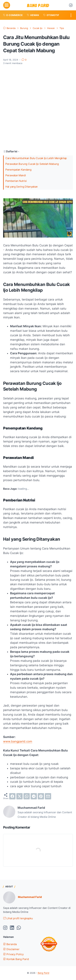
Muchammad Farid (30, 897)
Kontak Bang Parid (16, 959)
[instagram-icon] (5, 928)
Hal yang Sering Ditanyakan (22, 187)
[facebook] (12, 796)
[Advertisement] (38, 107)
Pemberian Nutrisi (16, 181)
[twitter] (19, 796)
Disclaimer (11, 949)
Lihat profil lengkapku (18, 918)
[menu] (7, 5)
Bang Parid (43, 973)
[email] (48, 796)
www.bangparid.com (18, 741)
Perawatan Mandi (16, 175)
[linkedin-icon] (12, 928)
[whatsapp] (27, 796)
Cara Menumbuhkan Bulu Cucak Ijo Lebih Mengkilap (36, 158)
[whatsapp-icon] (19, 928)
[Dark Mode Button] (71, 5)
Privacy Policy (13, 954)
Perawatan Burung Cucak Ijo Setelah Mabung (32, 164)
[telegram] (34, 796)
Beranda (10, 944)
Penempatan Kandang (18, 170)
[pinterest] (41, 796)
